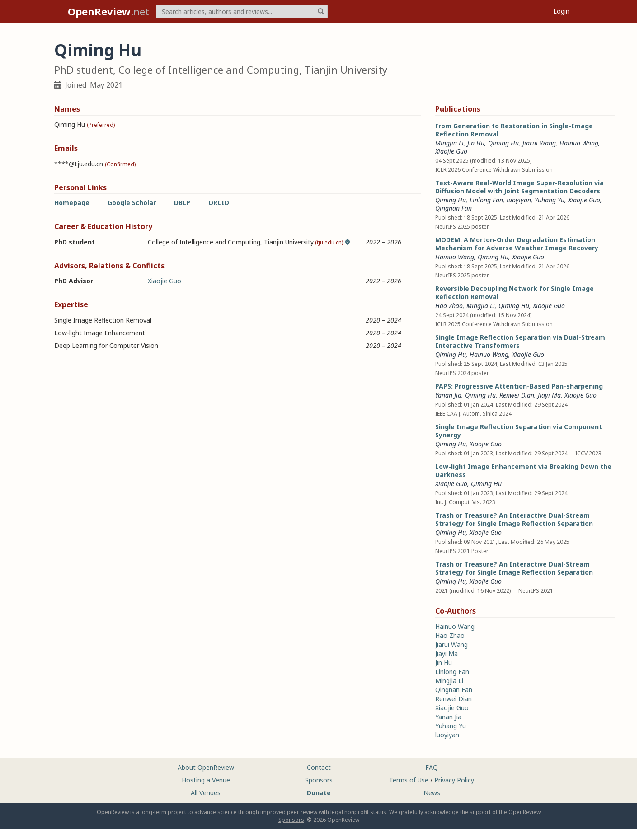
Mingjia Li (449, 143)
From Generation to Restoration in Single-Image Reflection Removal (514, 130)
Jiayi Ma (549, 395)
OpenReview (113, 812)
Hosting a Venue (206, 780)
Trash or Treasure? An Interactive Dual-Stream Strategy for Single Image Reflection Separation (514, 519)
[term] (242, 11)
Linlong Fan (486, 200)
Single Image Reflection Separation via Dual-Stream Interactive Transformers (520, 341)
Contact (319, 767)
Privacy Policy (454, 780)
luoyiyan (519, 200)
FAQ (432, 767)
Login (561, 11)
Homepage (72, 203)
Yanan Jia (448, 395)
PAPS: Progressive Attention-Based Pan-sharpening (519, 386)
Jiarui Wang (539, 143)
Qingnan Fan (454, 208)
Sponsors (319, 780)
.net (108, 11)
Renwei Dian (517, 395)
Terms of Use (409, 780)
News (432, 793)
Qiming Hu (503, 143)
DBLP (182, 203)
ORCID (219, 203)
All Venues (206, 793)
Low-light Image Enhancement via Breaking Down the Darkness (523, 471)
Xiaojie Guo (165, 281)
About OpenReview (206, 767)
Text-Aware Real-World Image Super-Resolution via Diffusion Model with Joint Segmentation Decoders (519, 187)
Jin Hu (476, 143)
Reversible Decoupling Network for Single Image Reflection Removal (515, 293)
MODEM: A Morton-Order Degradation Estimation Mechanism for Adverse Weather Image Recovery (517, 244)
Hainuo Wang (579, 143)
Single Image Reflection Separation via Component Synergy (519, 431)
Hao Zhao (449, 306)
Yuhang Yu (550, 200)
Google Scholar (132, 203)
